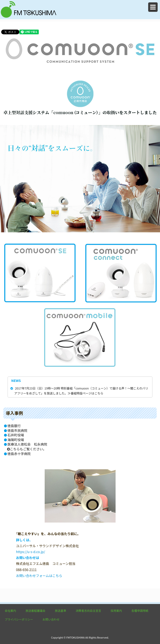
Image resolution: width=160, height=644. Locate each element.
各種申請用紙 (140, 610)
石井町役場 (16, 435)
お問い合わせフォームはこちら (39, 576)
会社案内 (10, 610)
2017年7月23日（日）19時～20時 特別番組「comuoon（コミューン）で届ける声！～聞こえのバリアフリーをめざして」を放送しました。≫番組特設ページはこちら (80, 391)
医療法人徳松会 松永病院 (27, 444)
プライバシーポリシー (19, 619)
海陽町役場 (16, 440)
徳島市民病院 (17, 430)
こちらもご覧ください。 (27, 449)
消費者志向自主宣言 (88, 610)
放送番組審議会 (35, 610)
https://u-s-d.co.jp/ (31, 552)
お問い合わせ (51, 619)
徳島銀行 (14, 426)
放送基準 (61, 610)
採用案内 (116, 610)
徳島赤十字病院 (19, 454)
